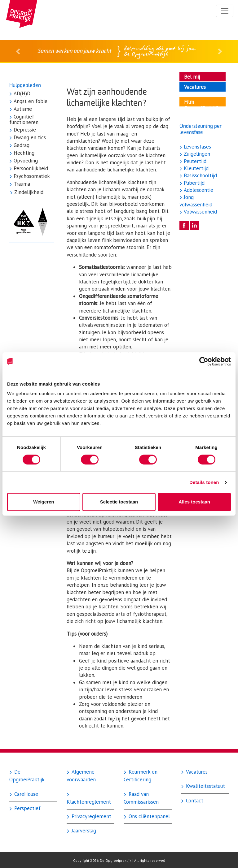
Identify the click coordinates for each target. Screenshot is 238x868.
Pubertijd (193, 183)
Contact (194, 801)
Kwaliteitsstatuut (205, 786)
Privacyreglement (91, 816)
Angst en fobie (30, 101)
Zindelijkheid (28, 192)
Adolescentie (198, 190)
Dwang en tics (29, 138)
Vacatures (196, 772)
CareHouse (25, 794)
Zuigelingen (196, 154)
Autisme (22, 109)
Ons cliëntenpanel (148, 816)
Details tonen (204, 482)
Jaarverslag (83, 831)
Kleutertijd (195, 168)
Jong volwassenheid (196, 201)
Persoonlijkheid (30, 169)
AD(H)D (21, 94)
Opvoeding (25, 161)
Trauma (21, 184)
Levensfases (197, 147)
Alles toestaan (194, 502)
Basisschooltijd (200, 175)
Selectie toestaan (119, 502)
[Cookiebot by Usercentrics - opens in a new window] (204, 361)
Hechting (23, 153)
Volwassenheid (200, 212)
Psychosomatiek (31, 176)
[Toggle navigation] (225, 11)
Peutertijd (194, 161)
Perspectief (27, 808)
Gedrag (21, 145)
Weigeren (44, 502)
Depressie (24, 130)
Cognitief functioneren (24, 120)
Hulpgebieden (25, 85)
